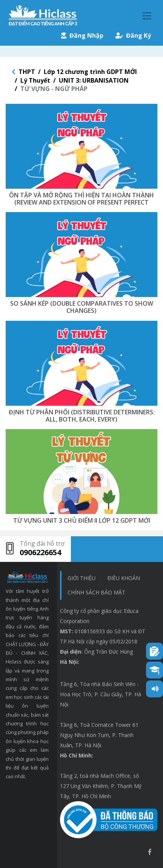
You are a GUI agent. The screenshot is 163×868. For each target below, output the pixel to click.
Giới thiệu (81, 578)
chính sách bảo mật (96, 592)
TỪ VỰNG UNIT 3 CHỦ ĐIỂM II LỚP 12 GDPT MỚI (82, 520)
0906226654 (40, 552)
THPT (27, 72)
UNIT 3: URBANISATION (94, 80)
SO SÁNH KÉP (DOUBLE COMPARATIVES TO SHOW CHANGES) (82, 307)
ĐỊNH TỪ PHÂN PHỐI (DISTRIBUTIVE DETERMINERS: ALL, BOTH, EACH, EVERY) (82, 416)
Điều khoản (124, 578)
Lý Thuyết (35, 80)
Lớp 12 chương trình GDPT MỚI (90, 72)
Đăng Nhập (82, 35)
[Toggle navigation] (147, 16)
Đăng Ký (133, 35)
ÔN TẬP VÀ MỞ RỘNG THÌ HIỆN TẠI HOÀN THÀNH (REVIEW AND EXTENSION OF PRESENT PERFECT (81, 199)
